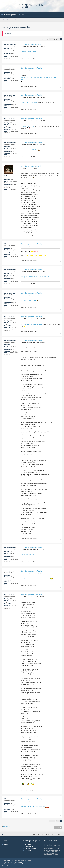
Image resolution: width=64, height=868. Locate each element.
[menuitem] (9, 15)
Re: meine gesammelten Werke (31, 44)
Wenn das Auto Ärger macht (29, 102)
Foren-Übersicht (6, 834)
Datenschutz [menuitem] (28, 850)
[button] (50, 39)
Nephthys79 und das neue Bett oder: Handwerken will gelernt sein (39, 78)
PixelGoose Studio (21, 864)
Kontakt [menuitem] (6, 844)
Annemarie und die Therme (29, 52)
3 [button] (57, 39)
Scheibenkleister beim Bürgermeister (32, 324)
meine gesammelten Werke (16, 27)
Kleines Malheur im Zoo (28, 126)
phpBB (10, 861)
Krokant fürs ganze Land (28, 555)
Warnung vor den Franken (29, 300)
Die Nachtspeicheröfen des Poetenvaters (33, 806)
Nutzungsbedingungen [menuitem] (31, 848)
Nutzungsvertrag (30, 846)
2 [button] (54, 39)
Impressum (28, 844)
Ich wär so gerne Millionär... (30, 150)
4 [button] (59, 39)
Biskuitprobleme (26, 579)
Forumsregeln (8, 33)
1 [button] (52, 39)
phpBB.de (20, 862)
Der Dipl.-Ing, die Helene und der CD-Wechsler (35, 277)
